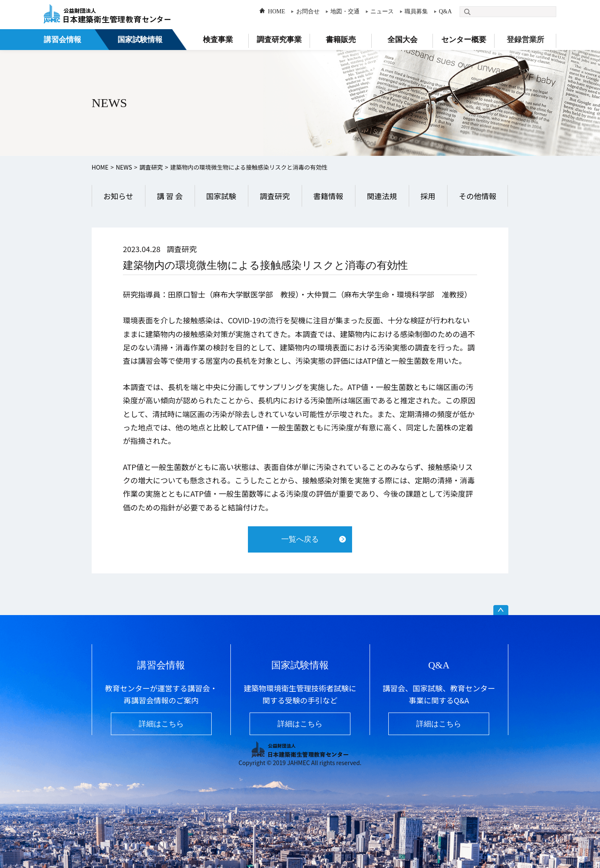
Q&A (445, 11)
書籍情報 (328, 196)
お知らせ (118, 196)
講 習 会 (170, 196)
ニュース (382, 11)
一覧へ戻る (300, 539)
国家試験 (221, 196)
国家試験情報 (140, 40)
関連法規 (382, 196)
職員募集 (416, 11)
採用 (428, 196)
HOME (276, 11)
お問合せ (308, 11)
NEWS (124, 167)
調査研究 (151, 167)
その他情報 (477, 196)
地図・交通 (345, 11)
